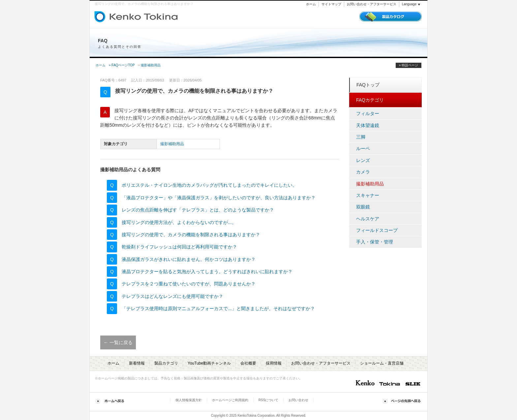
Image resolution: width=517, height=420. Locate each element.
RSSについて (269, 400)
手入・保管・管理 (375, 242)
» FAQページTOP (122, 65)
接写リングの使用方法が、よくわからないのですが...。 (179, 222)
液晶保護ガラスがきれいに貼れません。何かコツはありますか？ (189, 259)
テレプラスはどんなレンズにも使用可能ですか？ (172, 296)
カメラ (363, 172)
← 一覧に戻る (118, 342)
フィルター (368, 113)
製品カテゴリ (166, 363)
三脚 (361, 137)
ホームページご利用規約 (230, 400)
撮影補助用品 (151, 65)
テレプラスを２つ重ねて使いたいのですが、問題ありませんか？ (189, 284)
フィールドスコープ (377, 230)
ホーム (311, 4)
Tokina (390, 383)
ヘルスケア (368, 219)
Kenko (365, 383)
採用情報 (274, 363)
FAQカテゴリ (370, 100)
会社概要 (248, 363)
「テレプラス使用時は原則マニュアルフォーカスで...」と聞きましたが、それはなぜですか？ (218, 308)
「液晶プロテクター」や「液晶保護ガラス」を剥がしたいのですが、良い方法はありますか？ (219, 198)
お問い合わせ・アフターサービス (372, 4)
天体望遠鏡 (368, 125)
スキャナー (368, 195)
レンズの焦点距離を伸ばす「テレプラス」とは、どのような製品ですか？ (198, 210)
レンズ (363, 160)
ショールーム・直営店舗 (382, 363)
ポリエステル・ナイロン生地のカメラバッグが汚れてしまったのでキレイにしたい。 (209, 185)
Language (411, 4)
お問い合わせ (298, 400)
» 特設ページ (409, 65)
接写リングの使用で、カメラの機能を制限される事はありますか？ (191, 235)
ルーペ (363, 148)
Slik (412, 383)
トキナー (161, 15)
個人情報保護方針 (189, 400)
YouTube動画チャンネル (209, 363)
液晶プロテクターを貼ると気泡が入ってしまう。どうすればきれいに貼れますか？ (207, 272)
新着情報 (137, 363)
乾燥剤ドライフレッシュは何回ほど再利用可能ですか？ (179, 247)
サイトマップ (331, 4)
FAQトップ (368, 85)
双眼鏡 (363, 207)
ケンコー (118, 16)
